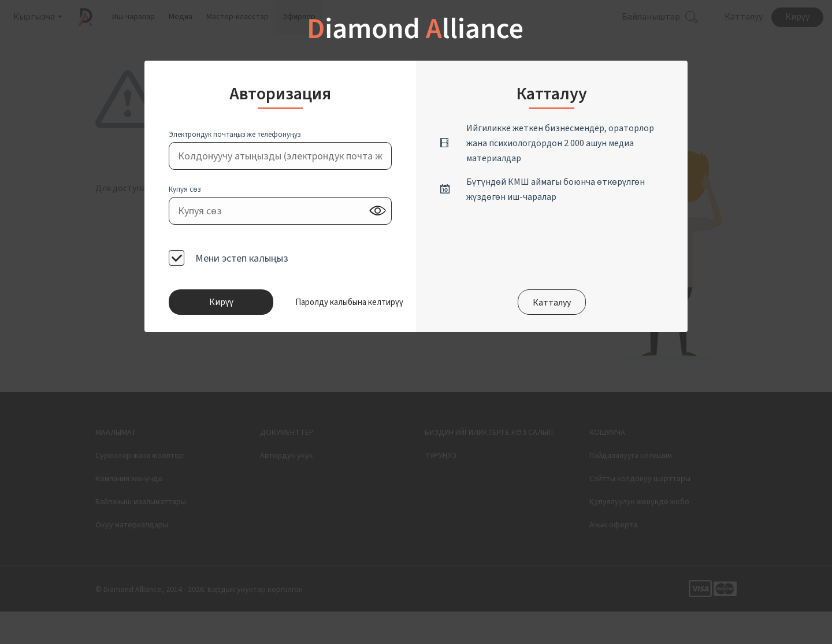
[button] (333, 302)
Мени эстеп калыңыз (241, 258)
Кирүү (221, 302)
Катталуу (552, 303)
